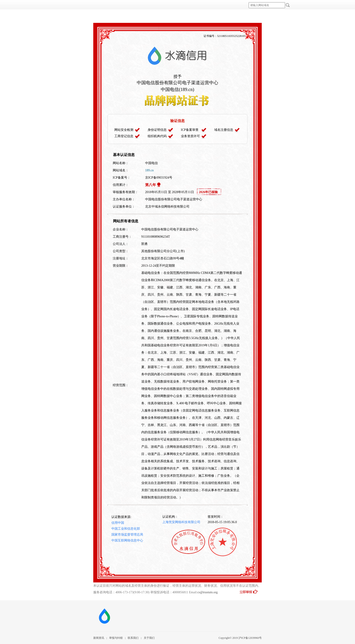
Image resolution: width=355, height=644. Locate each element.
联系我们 (133, 638)
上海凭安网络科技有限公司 (181, 522)
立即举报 (251, 593)
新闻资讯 (99, 638)
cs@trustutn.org (207, 592)
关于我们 (149, 638)
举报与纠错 (116, 638)
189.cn (149, 170)
